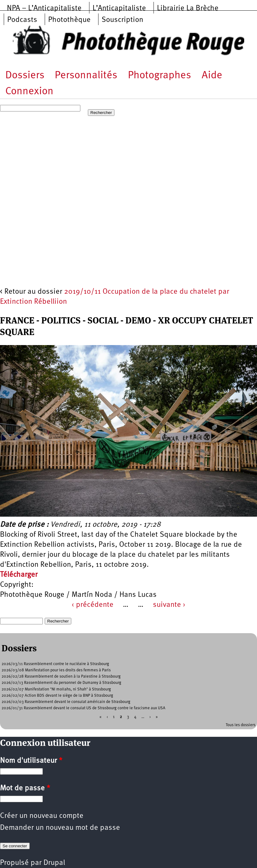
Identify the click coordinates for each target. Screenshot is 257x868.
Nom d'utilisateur (31, 761)
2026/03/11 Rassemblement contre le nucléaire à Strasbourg (55, 664)
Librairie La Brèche (188, 8)
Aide (212, 76)
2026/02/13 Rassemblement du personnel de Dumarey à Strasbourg (61, 683)
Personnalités (86, 76)
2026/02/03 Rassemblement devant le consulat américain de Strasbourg (66, 702)
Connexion (29, 92)
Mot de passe (25, 788)
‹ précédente (93, 605)
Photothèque (69, 20)
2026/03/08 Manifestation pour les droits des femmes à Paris (56, 670)
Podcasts (22, 20)
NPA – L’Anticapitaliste (44, 8)
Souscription (122, 20)
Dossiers (25, 76)
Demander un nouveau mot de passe (60, 828)
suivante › (169, 605)
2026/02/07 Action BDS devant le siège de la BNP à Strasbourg (57, 696)
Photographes (159, 76)
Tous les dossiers (241, 725)
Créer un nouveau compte (42, 816)
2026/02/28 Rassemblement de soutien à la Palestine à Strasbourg (61, 677)
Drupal (54, 863)
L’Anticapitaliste (119, 8)
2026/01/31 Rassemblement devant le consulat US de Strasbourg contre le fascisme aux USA (83, 708)
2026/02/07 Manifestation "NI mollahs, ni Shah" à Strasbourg (56, 689)
